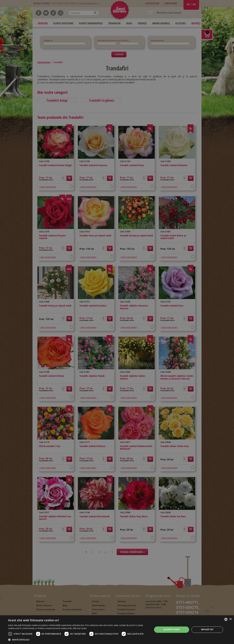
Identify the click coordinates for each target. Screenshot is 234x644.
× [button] (230, 619)
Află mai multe (80, 628)
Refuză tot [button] (207, 629)
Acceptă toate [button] (172, 629)
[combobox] (226, 619)
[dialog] (117, 630)
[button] (78, 640)
